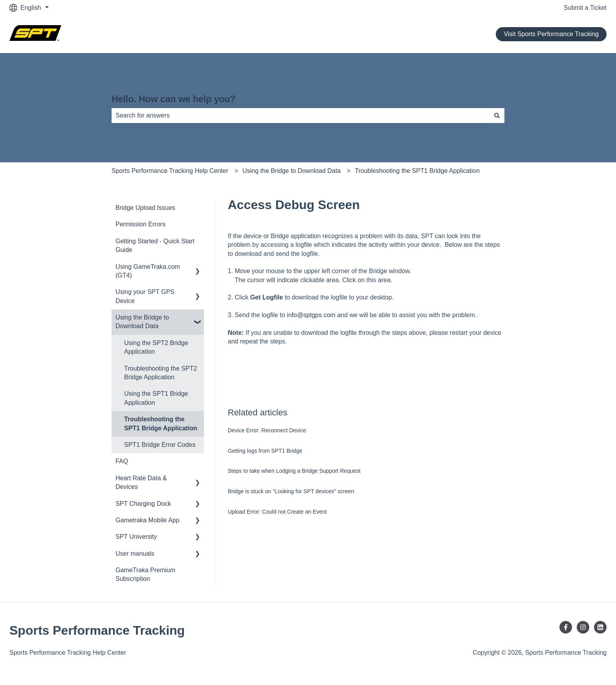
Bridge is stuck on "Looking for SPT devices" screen (291, 491)
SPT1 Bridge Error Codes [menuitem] (160, 445)
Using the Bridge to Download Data (291, 171)
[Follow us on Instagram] (583, 627)
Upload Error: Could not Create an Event (277, 512)
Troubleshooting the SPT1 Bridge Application (417, 171)
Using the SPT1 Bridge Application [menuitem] (156, 398)
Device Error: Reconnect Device (267, 430)
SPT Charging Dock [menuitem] (143, 504)
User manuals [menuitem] (135, 554)
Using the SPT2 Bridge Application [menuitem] (156, 347)
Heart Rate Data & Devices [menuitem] (141, 482)
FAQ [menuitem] (122, 461)
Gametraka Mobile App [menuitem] (148, 520)
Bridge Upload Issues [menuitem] (145, 208)
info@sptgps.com (311, 315)
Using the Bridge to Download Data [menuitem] (142, 322)
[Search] (497, 116)
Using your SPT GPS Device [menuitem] (145, 296)
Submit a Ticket (585, 8)
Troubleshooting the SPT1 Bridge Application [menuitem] (161, 423)
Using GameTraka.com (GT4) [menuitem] (148, 271)
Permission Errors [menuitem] (140, 224)
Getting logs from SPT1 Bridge (265, 451)
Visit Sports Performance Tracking (551, 34)
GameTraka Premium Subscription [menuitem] (145, 574)
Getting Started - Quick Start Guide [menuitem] (155, 245)
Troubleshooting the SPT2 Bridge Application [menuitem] (160, 373)
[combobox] (301, 116)
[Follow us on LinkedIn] (600, 627)
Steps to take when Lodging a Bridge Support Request (294, 471)
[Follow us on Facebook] (566, 627)
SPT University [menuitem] (136, 537)
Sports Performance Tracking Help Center (170, 171)
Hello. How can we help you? (174, 99)
